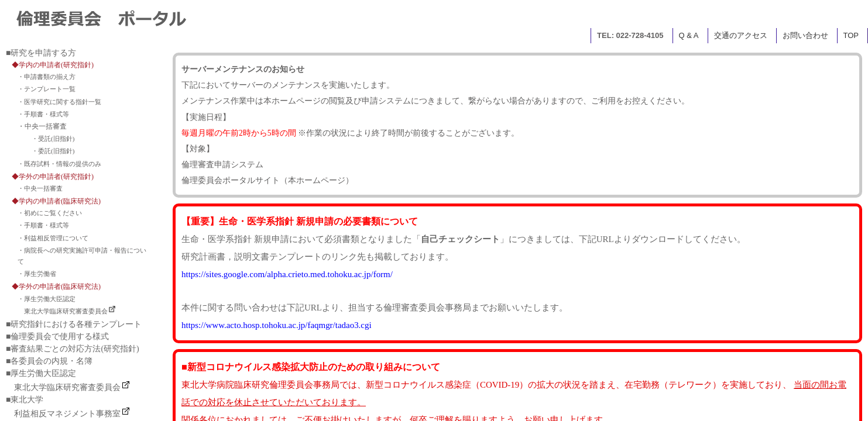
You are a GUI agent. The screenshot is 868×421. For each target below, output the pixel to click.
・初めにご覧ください (50, 213)
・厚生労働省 (37, 274)
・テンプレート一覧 (47, 89)
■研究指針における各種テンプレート (74, 324)
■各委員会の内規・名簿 (49, 361)
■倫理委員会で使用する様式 (57, 337)
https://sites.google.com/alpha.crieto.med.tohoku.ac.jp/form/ (287, 274)
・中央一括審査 (40, 188)
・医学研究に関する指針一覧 (59, 102)
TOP (851, 35)
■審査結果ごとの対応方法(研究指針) (73, 349)
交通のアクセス (741, 35)
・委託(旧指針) (53, 151)
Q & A (689, 35)
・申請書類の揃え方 (47, 77)
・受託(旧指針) (53, 139)
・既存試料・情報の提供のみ (59, 164)
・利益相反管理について (53, 238)
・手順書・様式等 (43, 114)
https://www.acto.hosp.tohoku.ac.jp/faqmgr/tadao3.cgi (277, 325)
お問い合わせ (805, 35)
